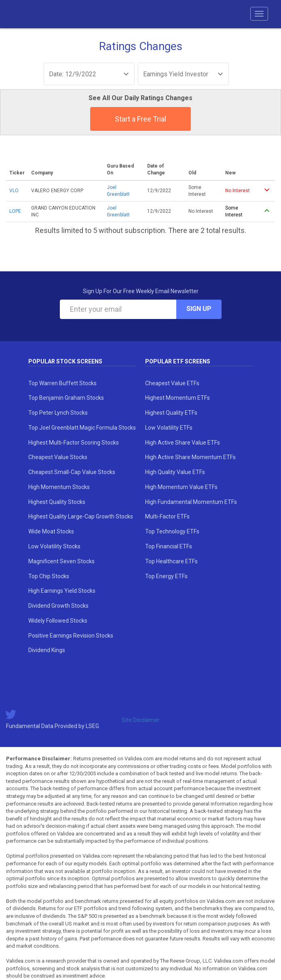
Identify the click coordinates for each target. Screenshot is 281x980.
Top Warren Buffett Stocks (62, 383)
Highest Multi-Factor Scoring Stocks (74, 443)
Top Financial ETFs (169, 546)
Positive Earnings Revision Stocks (71, 636)
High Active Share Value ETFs (183, 443)
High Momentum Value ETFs (181, 487)
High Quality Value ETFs (175, 472)
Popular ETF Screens (178, 361)
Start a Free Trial (140, 119)
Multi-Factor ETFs (167, 516)
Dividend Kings (47, 650)
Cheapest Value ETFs (172, 383)
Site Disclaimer (141, 720)
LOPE (15, 211)
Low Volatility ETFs (169, 428)
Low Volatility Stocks (54, 546)
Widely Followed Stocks (58, 621)
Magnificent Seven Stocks (61, 561)
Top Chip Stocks (49, 576)
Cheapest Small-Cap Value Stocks (72, 472)
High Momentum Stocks (59, 487)
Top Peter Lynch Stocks (58, 413)
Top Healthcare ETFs (171, 561)
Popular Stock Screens (65, 361)
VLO (14, 191)
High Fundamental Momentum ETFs (191, 502)
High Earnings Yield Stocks (62, 591)
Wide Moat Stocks (51, 531)
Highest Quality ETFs (171, 413)
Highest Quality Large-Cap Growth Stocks (81, 516)
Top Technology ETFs (172, 531)
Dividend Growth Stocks (58, 606)
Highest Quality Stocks (57, 502)
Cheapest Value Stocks (58, 457)
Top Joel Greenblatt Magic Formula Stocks (82, 428)
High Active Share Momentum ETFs (190, 457)
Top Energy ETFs (166, 576)
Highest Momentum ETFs (177, 398)
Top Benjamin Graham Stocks (66, 398)
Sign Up (199, 309)
